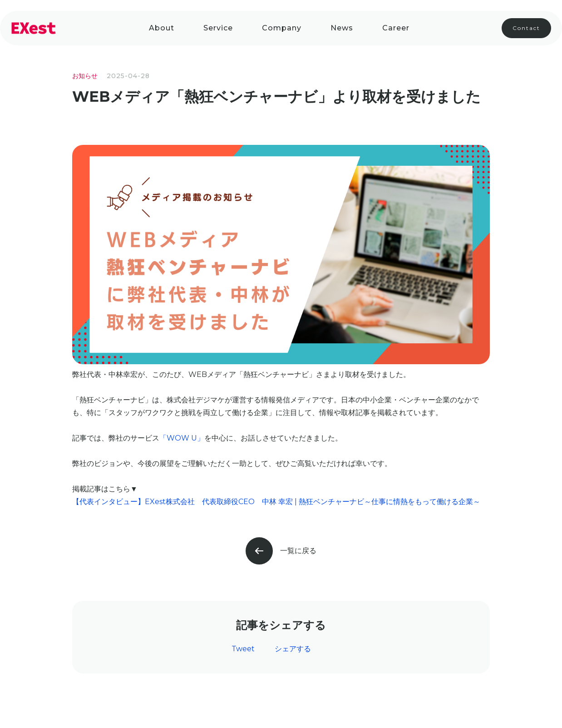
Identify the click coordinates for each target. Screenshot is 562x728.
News (342, 28)
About (162, 28)
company (282, 28)
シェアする (293, 649)
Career (396, 28)
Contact (526, 28)
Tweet (243, 649)
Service (218, 28)
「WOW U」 (182, 438)
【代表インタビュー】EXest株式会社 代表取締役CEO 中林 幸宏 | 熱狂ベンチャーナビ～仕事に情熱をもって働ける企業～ (276, 502)
